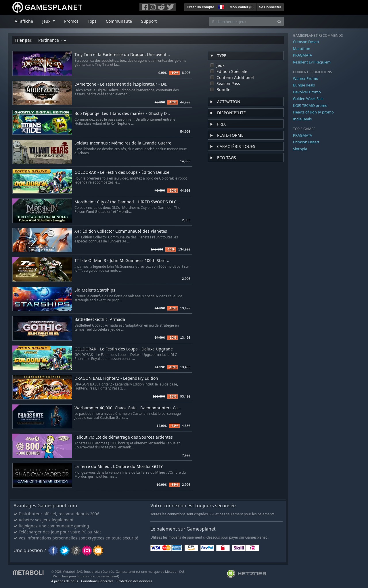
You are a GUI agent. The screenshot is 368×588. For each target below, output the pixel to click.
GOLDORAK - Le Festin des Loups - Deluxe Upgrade (124, 349)
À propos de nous (65, 581)
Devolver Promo (307, 92)
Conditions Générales (97, 581)
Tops (92, 21)
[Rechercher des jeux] (242, 21)
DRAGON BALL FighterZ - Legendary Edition (116, 378)
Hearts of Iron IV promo (313, 112)
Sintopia (300, 149)
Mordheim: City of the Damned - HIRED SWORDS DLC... (127, 202)
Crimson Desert (306, 42)
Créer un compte (201, 7)
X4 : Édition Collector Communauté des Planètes (121, 231)
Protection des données (134, 581)
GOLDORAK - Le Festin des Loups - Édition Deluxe (122, 172)
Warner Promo (306, 78)
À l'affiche (24, 21)
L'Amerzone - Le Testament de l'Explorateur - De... (122, 84)
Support (149, 21)
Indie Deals (302, 119)
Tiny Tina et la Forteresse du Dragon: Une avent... (122, 55)
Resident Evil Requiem (312, 62)
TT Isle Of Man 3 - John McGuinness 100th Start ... (122, 261)
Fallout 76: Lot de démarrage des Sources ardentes (124, 437)
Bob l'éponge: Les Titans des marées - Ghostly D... (122, 114)
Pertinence (52, 40)
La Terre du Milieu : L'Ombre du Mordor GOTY (119, 467)
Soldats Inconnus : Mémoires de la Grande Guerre (123, 143)
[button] (221, 6)
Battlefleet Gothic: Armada (100, 320)
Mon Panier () (242, 7)
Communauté (119, 21)
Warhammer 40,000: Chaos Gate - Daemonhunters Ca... (128, 408)
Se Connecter (270, 7)
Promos (71, 21)
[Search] (279, 21)
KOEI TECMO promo (310, 105)
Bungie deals (304, 85)
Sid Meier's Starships (95, 290)
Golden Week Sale (308, 99)
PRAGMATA (302, 55)
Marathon (302, 49)
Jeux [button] (47, 21)
